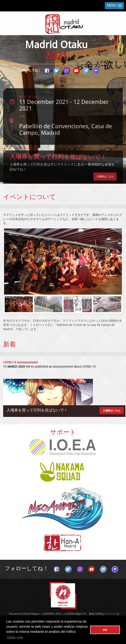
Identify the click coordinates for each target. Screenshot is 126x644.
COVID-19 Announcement (20, 362)
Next (116, 271)
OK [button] (105, 630)
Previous (10, 271)
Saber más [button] (15, 637)
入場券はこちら (105, 177)
